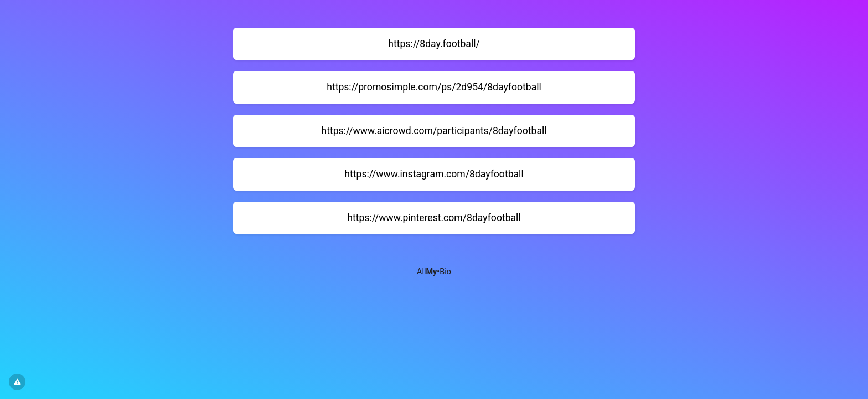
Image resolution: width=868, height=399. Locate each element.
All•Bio (434, 272)
